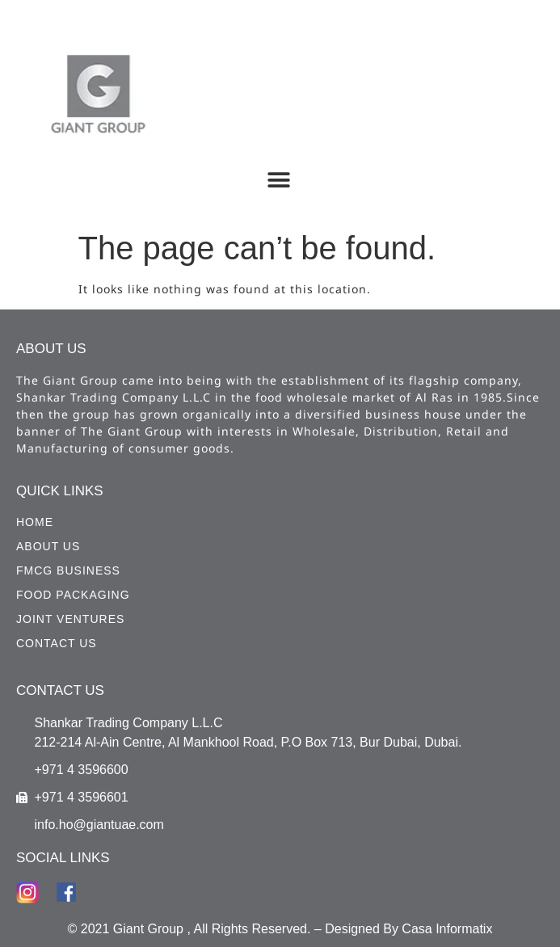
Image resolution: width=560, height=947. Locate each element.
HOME (35, 522)
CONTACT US (57, 643)
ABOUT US (48, 546)
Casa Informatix (447, 929)
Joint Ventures (70, 619)
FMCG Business (68, 570)
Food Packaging (73, 595)
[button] (278, 180)
